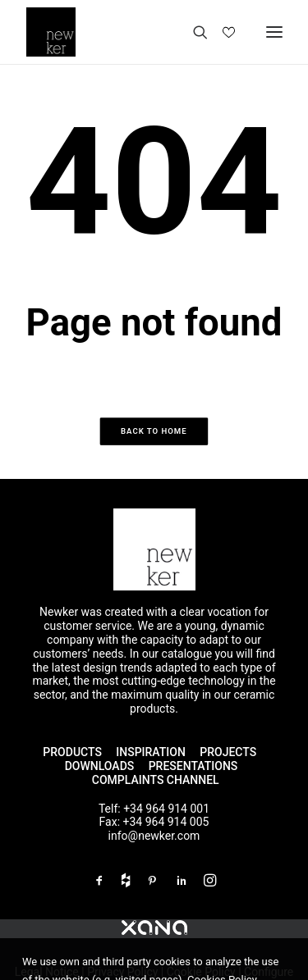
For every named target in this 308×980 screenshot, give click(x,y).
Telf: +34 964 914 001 (154, 809)
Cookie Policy (201, 972)
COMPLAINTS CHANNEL (156, 780)
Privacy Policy (122, 972)
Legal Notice (47, 972)
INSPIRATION (151, 752)
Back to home (154, 431)
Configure (269, 972)
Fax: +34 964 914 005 (154, 822)
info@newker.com (154, 836)
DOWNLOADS (100, 766)
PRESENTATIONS (195, 766)
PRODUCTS (72, 752)
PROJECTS (228, 752)
